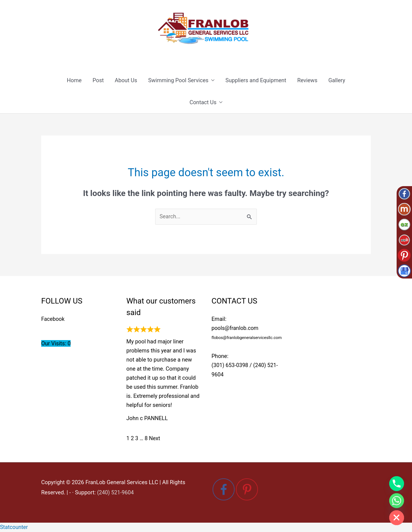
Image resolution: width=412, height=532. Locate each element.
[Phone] (397, 484)
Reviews (307, 81)
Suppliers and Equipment (256, 81)
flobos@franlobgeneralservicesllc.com (247, 338)
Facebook (53, 319)
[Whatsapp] (397, 501)
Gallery (337, 81)
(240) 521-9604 (116, 493)
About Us (126, 81)
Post (98, 81)
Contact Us (203, 103)
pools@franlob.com (236, 329)
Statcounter (14, 527)
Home (74, 81)
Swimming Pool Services (178, 81)
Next (155, 439)
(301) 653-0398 (230, 366)
